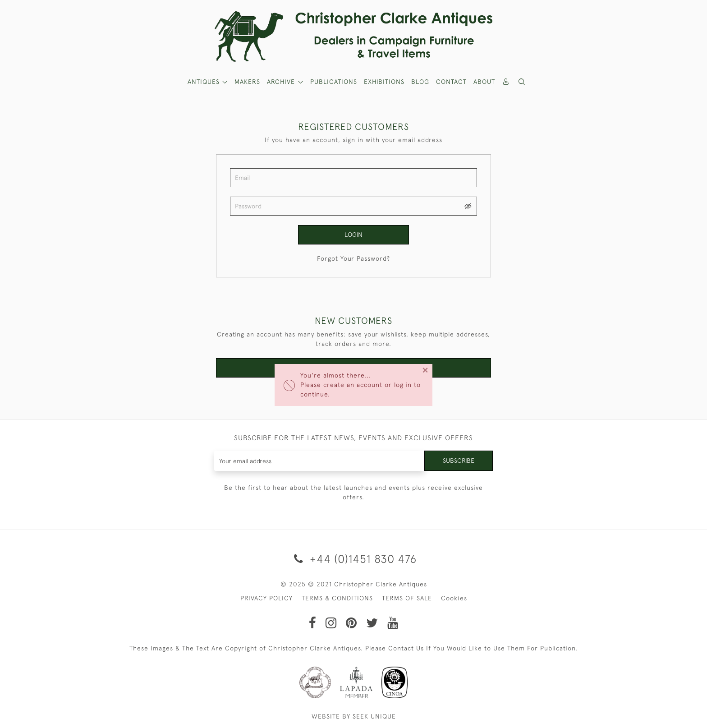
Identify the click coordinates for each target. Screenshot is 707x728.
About (484, 82)
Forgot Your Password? (353, 258)
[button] (522, 82)
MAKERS (247, 82)
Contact (451, 82)
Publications (334, 82)
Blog (420, 82)
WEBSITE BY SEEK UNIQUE (354, 716)
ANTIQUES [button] (205, 82)
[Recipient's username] (319, 461)
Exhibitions (384, 82)
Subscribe (459, 461)
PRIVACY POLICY (266, 598)
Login (353, 235)
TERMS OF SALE (407, 598)
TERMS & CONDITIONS (337, 598)
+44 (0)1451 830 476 (354, 559)
